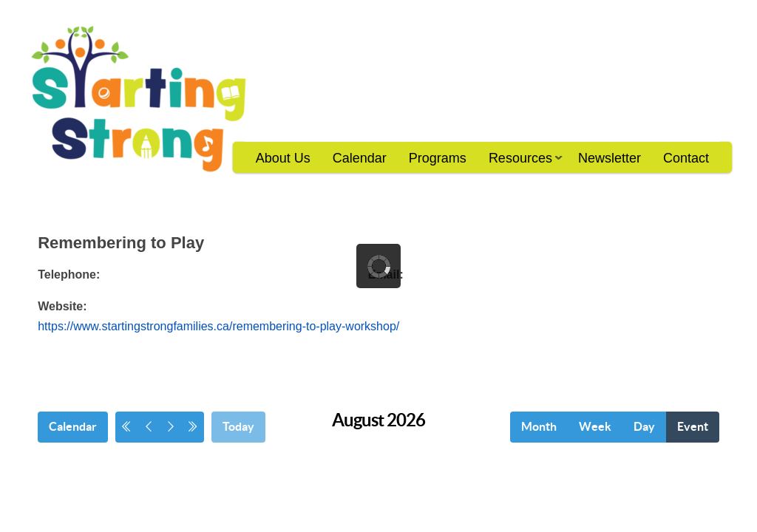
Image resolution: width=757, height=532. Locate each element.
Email (384, 274)
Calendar (360, 158)
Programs (438, 158)
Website (60, 306)
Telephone (67, 274)
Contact (686, 158)
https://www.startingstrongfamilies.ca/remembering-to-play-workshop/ (218, 326)
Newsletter (610, 158)
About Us (283, 158)
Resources (520, 163)
